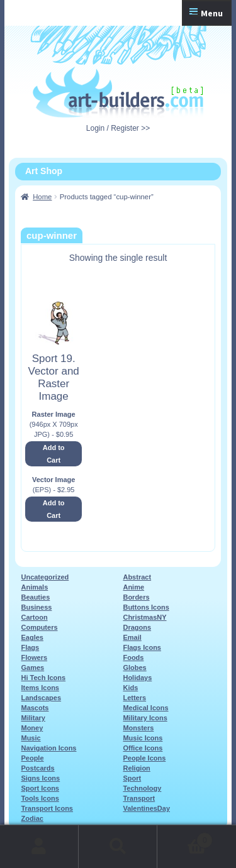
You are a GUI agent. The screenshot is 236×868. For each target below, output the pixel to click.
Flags (30, 647)
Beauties (35, 597)
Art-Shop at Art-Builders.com (118, 92)
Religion (136, 768)
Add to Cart (54, 454)
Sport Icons (40, 788)
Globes (134, 667)
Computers (39, 627)
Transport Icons (47, 808)
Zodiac (32, 818)
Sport (132, 778)
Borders (136, 597)
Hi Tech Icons (43, 678)
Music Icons (143, 738)
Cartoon (34, 617)
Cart (185, 838)
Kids (130, 688)
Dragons (137, 627)
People (32, 758)
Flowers (34, 657)
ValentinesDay (146, 808)
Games (32, 667)
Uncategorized (45, 577)
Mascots (35, 708)
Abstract (137, 577)
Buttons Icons (146, 607)
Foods (133, 657)
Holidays (137, 678)
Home (42, 197)
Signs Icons (40, 778)
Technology (142, 788)
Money (32, 728)
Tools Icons (40, 798)
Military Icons (145, 718)
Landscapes (41, 698)
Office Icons (143, 748)
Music (31, 738)
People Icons (144, 758)
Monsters (138, 728)
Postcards (37, 768)
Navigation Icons (48, 748)
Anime (133, 587)
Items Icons (40, 688)
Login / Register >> (118, 128)
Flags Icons (142, 647)
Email (132, 637)
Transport (139, 798)
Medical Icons (145, 708)
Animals (34, 587)
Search (118, 847)
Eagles (32, 637)
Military (33, 718)
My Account (39, 847)
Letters (134, 698)
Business (36, 607)
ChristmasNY (144, 617)
